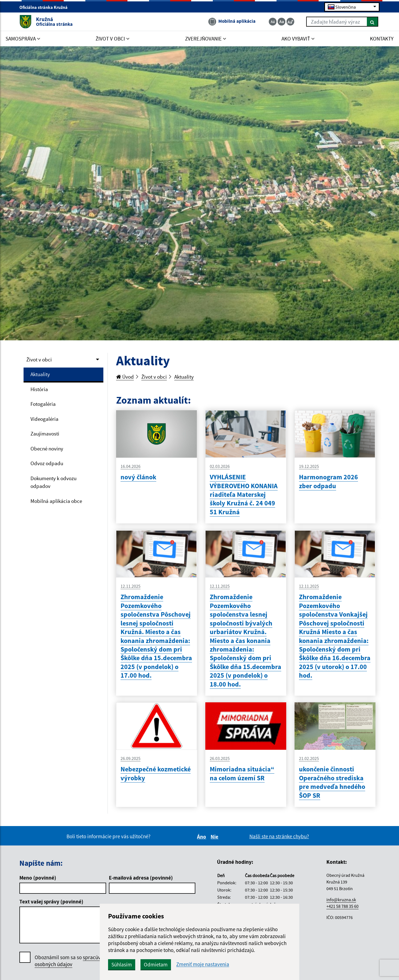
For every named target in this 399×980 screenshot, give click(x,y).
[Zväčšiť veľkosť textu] (290, 22)
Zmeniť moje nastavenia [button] (203, 964)
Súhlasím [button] (122, 964)
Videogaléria (44, 419)
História (39, 389)
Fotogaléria (43, 404)
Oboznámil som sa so (73, 961)
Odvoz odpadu (47, 463)
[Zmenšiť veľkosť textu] (273, 22)
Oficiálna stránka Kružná (46, 7)
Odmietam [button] (156, 964)
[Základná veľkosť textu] (282, 22)
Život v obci (39, 359)
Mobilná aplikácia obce (56, 501)
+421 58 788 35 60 (342, 906)
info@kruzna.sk (341, 900)
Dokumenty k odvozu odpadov (53, 482)
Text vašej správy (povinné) (51, 902)
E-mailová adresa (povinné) (141, 878)
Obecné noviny (47, 449)
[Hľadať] (373, 22)
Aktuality (40, 374)
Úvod (125, 377)
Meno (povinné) (38, 878)
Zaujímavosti (45, 434)
